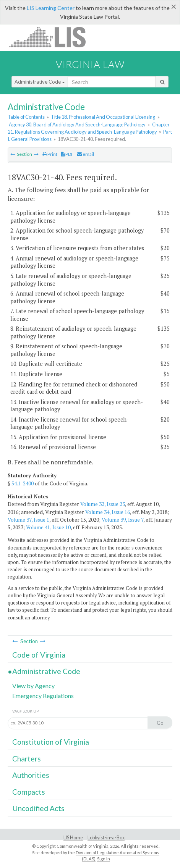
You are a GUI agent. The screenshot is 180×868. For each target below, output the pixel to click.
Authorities (31, 775)
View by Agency (33, 686)
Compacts (29, 792)
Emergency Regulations (43, 696)
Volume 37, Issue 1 (28, 520)
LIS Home (73, 838)
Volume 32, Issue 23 (103, 504)
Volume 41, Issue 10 (48, 527)
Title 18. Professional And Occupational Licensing (103, 117)
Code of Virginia (39, 655)
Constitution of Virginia (51, 742)
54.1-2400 (23, 483)
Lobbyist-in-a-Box (106, 838)
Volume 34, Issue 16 (108, 512)
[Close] (174, 6)
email (86, 154)
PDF (67, 154)
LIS (52, 37)
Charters (27, 759)
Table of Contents (26, 117)
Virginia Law (90, 64)
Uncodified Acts (38, 808)
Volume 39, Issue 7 (122, 520)
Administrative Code (40, 82)
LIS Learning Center (51, 8)
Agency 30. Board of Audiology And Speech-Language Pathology (77, 124)
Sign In (104, 859)
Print (50, 154)
